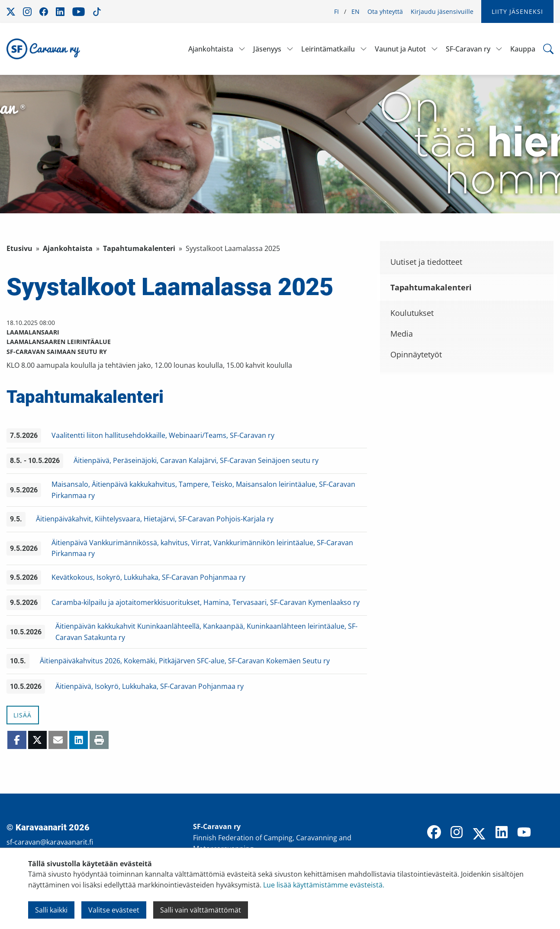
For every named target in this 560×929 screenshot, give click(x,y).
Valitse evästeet (114, 910)
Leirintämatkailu (328, 49)
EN (356, 11)
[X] (479, 835)
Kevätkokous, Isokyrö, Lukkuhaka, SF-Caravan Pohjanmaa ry (148, 577)
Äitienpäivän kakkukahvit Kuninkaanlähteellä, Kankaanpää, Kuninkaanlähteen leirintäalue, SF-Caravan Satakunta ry (206, 632)
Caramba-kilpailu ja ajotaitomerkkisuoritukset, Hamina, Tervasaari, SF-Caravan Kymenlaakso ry (206, 602)
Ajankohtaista (211, 49)
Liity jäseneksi (517, 11)
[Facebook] (434, 833)
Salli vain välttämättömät (201, 910)
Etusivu (19, 248)
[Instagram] (457, 833)
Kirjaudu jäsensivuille (442, 11)
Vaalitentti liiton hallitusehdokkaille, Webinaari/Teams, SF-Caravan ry (163, 435)
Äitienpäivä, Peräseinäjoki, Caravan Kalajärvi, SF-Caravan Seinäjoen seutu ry (196, 460)
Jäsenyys (267, 49)
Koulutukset (412, 313)
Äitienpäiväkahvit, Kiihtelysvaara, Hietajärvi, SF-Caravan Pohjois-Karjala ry (155, 519)
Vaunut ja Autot (400, 49)
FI (336, 11)
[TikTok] (547, 833)
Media (402, 334)
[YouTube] (524, 833)
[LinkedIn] (502, 833)
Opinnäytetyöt (416, 354)
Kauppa (523, 49)
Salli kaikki (51, 910)
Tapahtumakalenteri (139, 248)
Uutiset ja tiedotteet (426, 262)
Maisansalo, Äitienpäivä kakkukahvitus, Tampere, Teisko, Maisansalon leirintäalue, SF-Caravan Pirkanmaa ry (203, 490)
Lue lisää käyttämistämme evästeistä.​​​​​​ (324, 885)
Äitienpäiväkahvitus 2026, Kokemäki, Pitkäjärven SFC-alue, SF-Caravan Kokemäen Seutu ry (185, 661)
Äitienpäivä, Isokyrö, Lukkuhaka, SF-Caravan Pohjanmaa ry (150, 686)
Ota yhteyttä (385, 11)
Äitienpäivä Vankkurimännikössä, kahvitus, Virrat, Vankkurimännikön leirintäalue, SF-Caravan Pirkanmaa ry (202, 548)
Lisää (23, 715)
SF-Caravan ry (468, 49)
